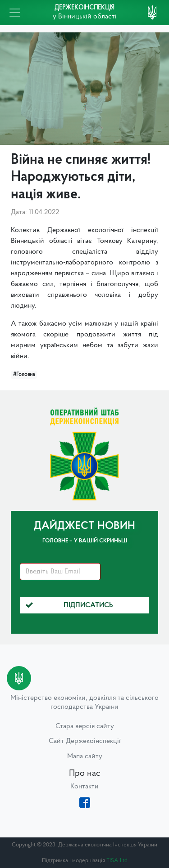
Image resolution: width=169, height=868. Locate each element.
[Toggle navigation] (15, 13)
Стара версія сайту (85, 726)
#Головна (24, 375)
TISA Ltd (117, 861)
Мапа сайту (85, 756)
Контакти (84, 787)
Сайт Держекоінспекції (85, 741)
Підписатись (69, 605)
